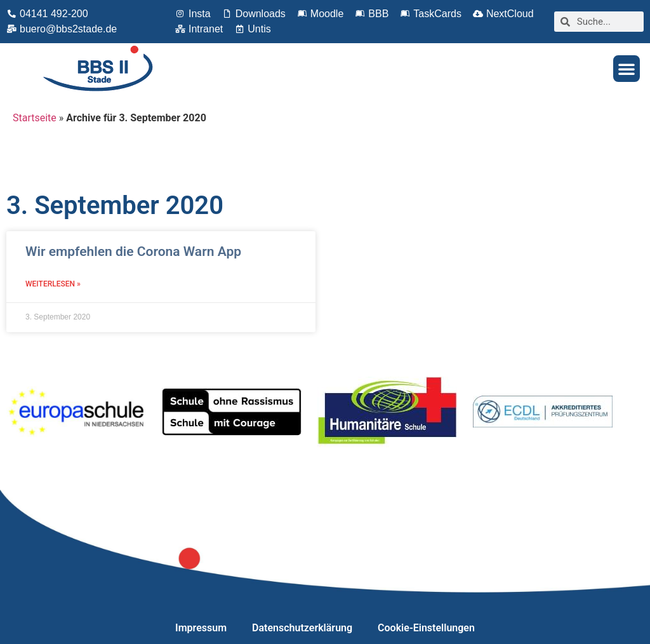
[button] (627, 69)
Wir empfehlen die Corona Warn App (133, 252)
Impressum (201, 628)
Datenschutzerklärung (302, 628)
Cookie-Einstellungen (426, 628)
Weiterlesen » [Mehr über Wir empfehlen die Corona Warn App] (53, 284)
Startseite (35, 118)
